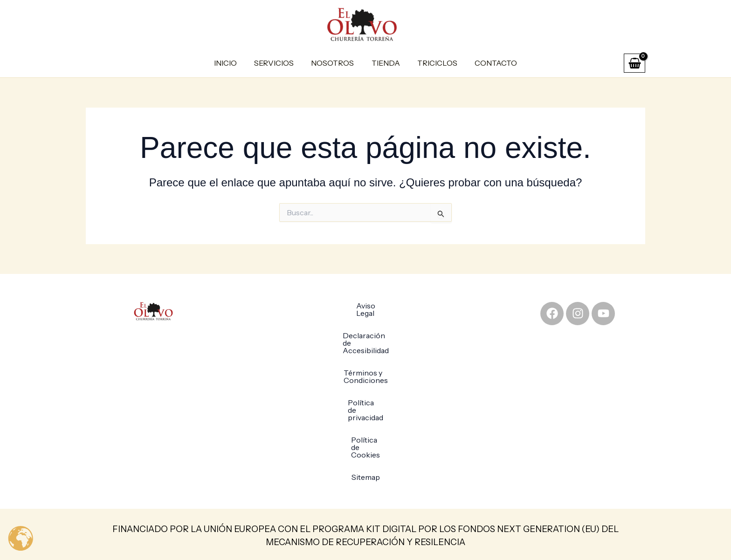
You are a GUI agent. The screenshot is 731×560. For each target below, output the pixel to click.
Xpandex (509, 541)
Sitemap (366, 417)
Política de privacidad (365, 373)
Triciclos (434, 63)
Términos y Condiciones (366, 350)
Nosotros (334, 63)
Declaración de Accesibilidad (365, 328)
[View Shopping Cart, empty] (634, 63)
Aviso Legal (366, 306)
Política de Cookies (365, 395)
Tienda (384, 63)
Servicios (278, 63)
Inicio (231, 63)
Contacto (490, 63)
